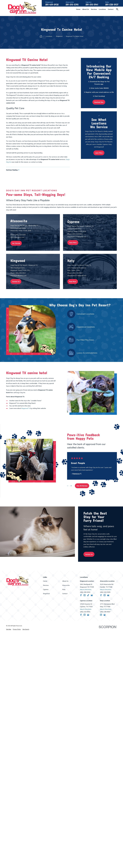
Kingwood (46, 594)
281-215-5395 (72, 5)
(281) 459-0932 (85, 592)
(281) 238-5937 (105, 612)
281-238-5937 (112, 5)
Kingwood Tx (26, 408)
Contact (65, 594)
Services (46, 585)
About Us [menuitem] (86, 9)
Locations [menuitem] (102, 9)
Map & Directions (86, 590)
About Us (65, 581)
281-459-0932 (52, 5)
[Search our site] (117, 9)
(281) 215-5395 (105, 592)
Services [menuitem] (94, 9)
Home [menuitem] (78, 9)
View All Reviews (82, 486)
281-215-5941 (92, 5)
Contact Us (89, 554)
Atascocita (66, 585)
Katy (64, 589)
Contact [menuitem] (111, 9)
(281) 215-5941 (85, 612)
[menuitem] (9, 629)
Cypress (46, 589)
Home (45, 581)
